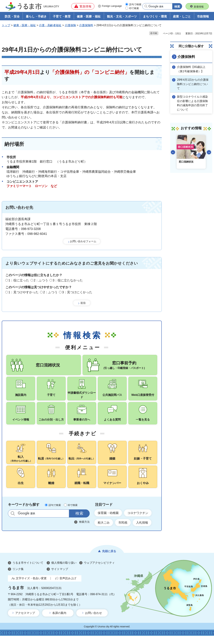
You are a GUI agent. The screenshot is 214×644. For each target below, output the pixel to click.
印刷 (155, 33)
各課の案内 (59, 621)
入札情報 (145, 531)
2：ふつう (41, 281)
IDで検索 (134, 8)
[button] (83, 6)
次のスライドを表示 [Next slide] (209, 152)
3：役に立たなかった (68, 281)
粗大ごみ (104, 531)
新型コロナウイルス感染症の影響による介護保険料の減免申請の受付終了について (193, 103)
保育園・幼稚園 (109, 521)
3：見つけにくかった (77, 293)
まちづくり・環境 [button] (155, 17)
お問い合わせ (93, 621)
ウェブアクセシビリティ (99, 571)
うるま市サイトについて (28, 571)
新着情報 (199, 7)
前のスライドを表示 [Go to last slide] (173, 152)
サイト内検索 (13, 521)
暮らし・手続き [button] (36, 17)
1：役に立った (19, 281)
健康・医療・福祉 (25, 26)
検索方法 (84, 529)
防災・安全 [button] (12, 17)
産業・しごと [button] (182, 17)
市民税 (124, 531)
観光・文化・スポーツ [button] (122, 17)
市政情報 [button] (203, 17)
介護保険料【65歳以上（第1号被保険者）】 (192, 69)
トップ (6, 26)
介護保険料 (86, 26)
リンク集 (18, 577)
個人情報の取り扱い (64, 571)
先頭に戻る (109, 559)
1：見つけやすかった (24, 293)
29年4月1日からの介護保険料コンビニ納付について (193, 84)
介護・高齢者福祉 (50, 26)
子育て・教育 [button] (62, 17)
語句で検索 (135, 4)
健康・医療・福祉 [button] (89, 17)
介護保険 (70, 26)
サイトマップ (60, 577)
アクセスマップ (25, 621)
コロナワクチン (140, 521)
